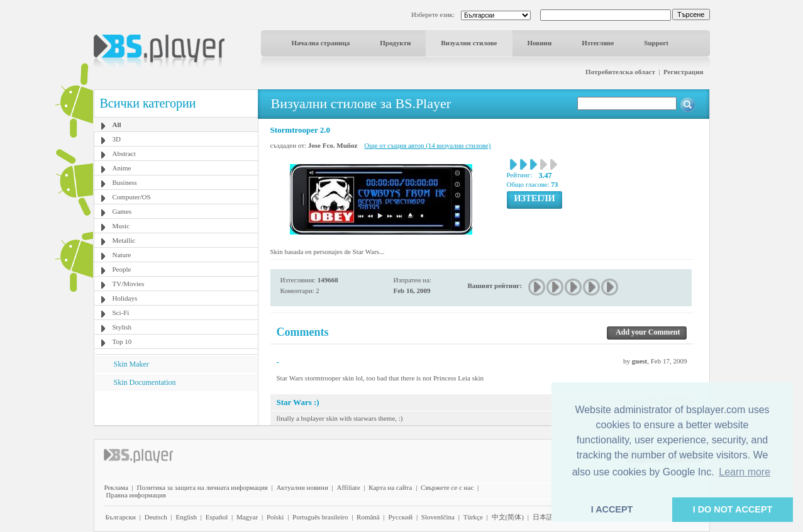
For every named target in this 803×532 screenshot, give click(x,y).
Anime (122, 168)
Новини (540, 43)
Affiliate (349, 487)
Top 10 (122, 341)
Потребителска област (620, 72)
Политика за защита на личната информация (202, 487)
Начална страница (321, 43)
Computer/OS (132, 197)
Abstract (124, 153)
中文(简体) (508, 517)
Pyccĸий (400, 517)
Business (125, 182)
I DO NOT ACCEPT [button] (733, 509)
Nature (122, 255)
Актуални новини (302, 487)
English (186, 517)
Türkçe (473, 517)
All (117, 125)
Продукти (395, 43)
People (122, 269)
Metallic (124, 240)
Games (122, 211)
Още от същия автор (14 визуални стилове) (427, 145)
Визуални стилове (469, 43)
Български (121, 517)
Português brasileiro (320, 517)
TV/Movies (129, 284)
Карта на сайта (390, 487)
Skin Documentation (145, 382)
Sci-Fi (121, 313)
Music (121, 226)
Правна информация (136, 495)
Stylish (122, 327)
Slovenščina (438, 517)
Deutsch (156, 517)
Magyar (247, 517)
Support (656, 43)
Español (217, 517)
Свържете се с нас (447, 487)
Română (368, 517)
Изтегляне (598, 43)
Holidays (125, 298)
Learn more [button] (745, 472)
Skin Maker (131, 364)
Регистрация (683, 72)
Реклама (116, 487)
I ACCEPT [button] (612, 509)
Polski (275, 517)
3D (117, 139)
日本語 (543, 517)
